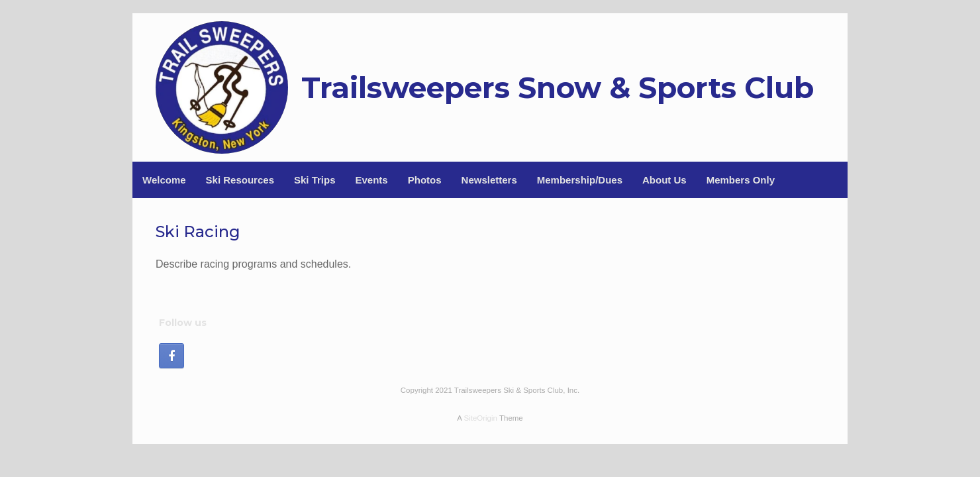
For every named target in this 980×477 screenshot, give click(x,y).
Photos (425, 180)
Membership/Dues (580, 180)
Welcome (164, 180)
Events (372, 180)
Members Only (741, 180)
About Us (664, 180)
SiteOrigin (480, 418)
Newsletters (489, 180)
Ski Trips (315, 180)
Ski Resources (240, 180)
